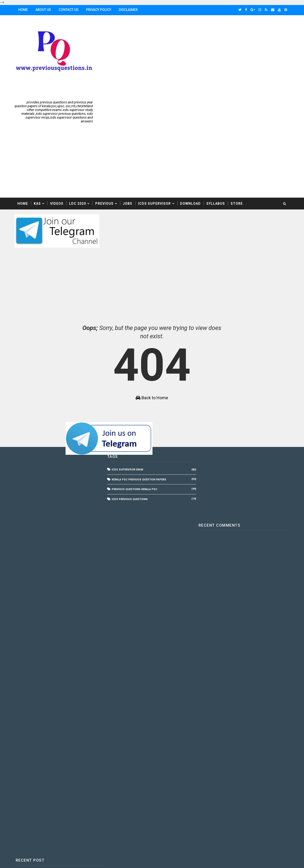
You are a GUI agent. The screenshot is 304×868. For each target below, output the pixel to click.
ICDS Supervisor (155, 134)
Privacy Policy (100, 10)
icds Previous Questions (129, 432)
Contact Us (69, 10)
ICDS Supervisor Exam (127, 403)
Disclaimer (129, 10)
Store (238, 134)
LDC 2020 (78, 134)
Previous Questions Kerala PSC (134, 423)
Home (24, 10)
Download (191, 134)
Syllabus (217, 134)
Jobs (128, 134)
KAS (38, 134)
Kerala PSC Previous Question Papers (138, 413)
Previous (105, 134)
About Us (44, 10)
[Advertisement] (202, 53)
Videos (58, 134)
